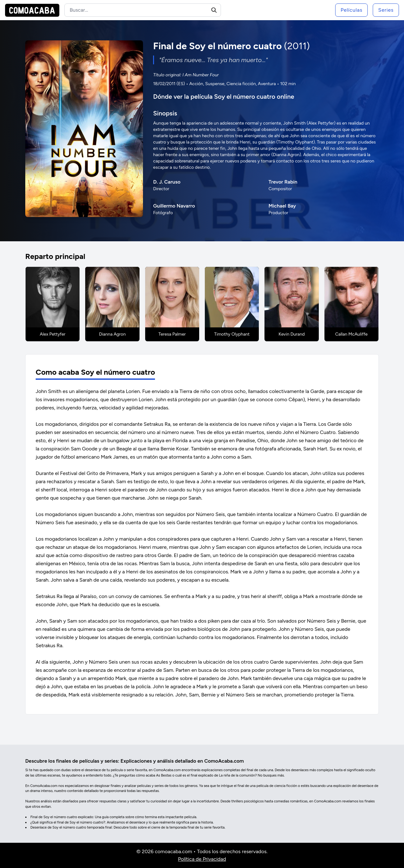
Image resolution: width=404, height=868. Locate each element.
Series (386, 10)
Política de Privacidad (202, 859)
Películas (351, 10)
